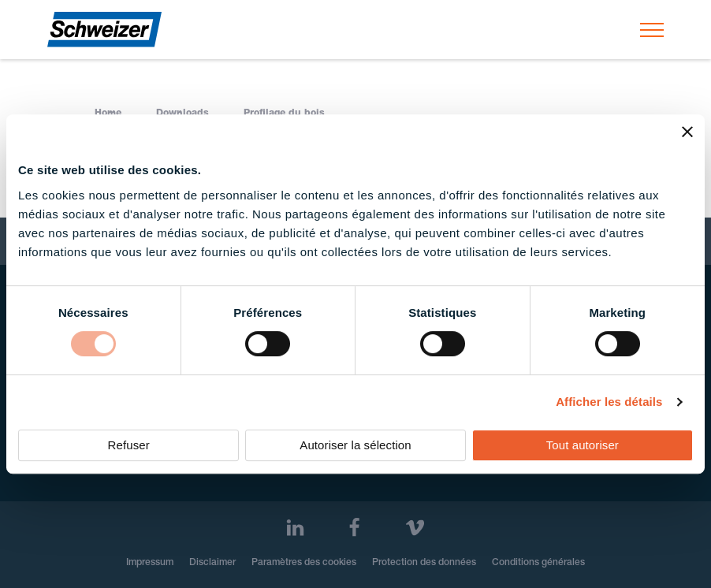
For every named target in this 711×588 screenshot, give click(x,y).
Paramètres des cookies (304, 563)
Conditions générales (538, 563)
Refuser (129, 445)
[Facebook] (354, 528)
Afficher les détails (609, 402)
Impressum (150, 563)
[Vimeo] (415, 528)
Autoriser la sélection (355, 445)
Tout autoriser (583, 445)
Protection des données (424, 563)
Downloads (182, 114)
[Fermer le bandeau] (687, 132)
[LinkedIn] (295, 528)
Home (108, 114)
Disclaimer (212, 563)
